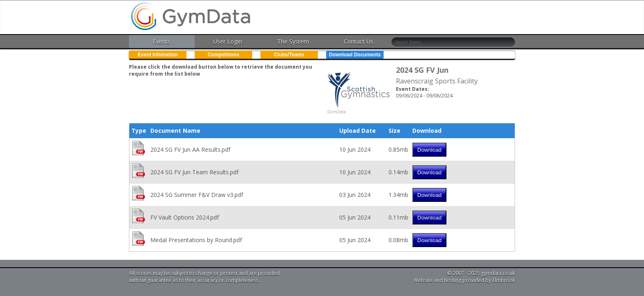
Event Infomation (158, 55)
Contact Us (359, 41)
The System (293, 41)
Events (162, 41)
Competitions (224, 55)
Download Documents (355, 55)
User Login (228, 41)
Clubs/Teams (289, 55)
